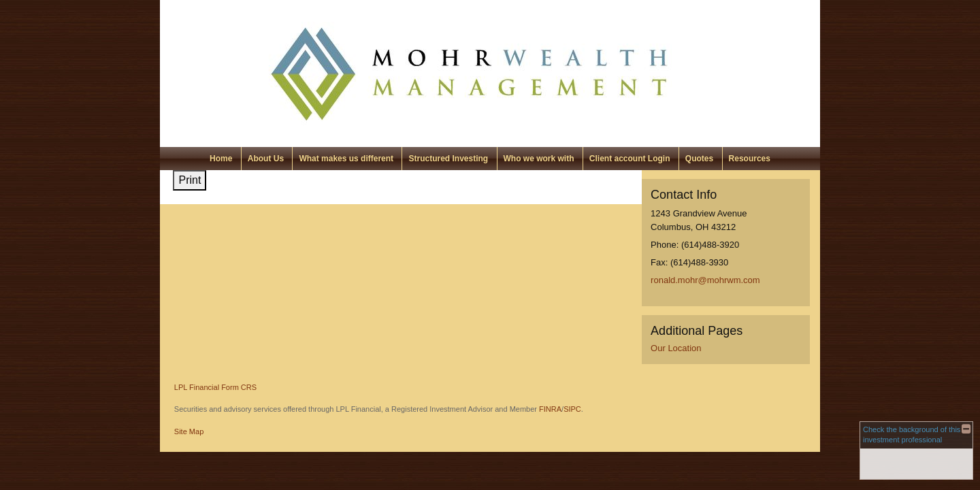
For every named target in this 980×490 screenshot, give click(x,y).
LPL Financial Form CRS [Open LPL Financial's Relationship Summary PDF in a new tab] (215, 387)
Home (221, 159)
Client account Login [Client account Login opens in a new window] (630, 159)
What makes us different (346, 159)
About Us (266, 159)
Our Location (676, 348)
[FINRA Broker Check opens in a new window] (916, 450)
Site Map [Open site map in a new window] (189, 431)
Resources (750, 159)
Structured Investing (448, 159)
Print (190, 180)
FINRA (550, 409)
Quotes (699, 159)
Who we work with (539, 159)
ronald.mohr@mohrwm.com (705, 280)
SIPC (572, 409)
